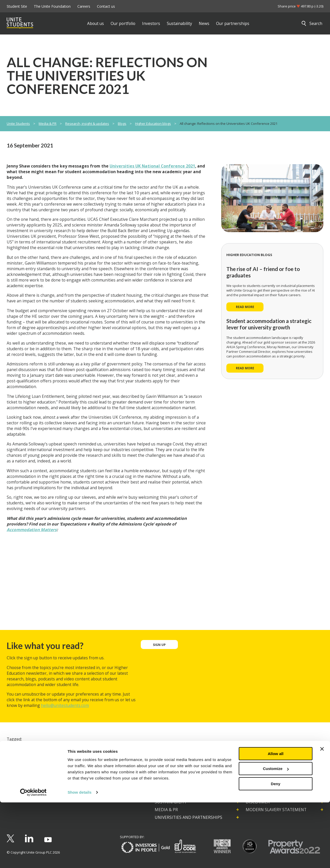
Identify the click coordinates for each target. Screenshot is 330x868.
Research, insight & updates (87, 124)
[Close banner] (322, 814)
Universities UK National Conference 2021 (152, 166)
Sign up (159, 645)
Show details (80, 858)
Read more (245, 307)
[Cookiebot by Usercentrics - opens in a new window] (33, 858)
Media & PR (48, 124)
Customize (276, 834)
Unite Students (18, 124)
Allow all (276, 819)
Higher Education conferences (35, 749)
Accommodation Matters (32, 530)
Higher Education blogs (153, 124)
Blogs (122, 124)
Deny (276, 849)
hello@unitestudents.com (65, 705)
